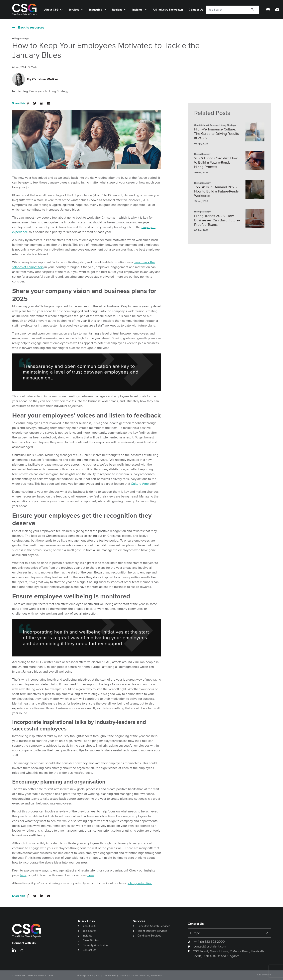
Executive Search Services (154, 926)
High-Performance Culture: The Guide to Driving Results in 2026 (216, 134)
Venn (268, 975)
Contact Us (196, 10)
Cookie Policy (111, 975)
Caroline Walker (45, 79)
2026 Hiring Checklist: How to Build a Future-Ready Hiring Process (216, 163)
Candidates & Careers (206, 125)
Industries (96, 10)
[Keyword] (226, 10)
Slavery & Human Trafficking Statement (141, 975)
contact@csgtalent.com (210, 946)
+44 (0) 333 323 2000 (209, 942)
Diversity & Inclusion (95, 945)
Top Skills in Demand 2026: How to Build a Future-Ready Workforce (216, 192)
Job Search (90, 931)
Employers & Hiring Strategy (49, 91)
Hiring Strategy (20, 38)
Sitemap (81, 975)
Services (74, 10)
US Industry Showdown (168, 10)
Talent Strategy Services (152, 931)
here (23, 875)
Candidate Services (149, 936)
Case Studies (91, 940)
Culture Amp (140, 484)
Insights (138, 10)
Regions (117, 10)
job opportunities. (140, 883)
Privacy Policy (95, 975)
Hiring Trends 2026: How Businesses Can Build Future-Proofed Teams (217, 220)
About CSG (51, 10)
